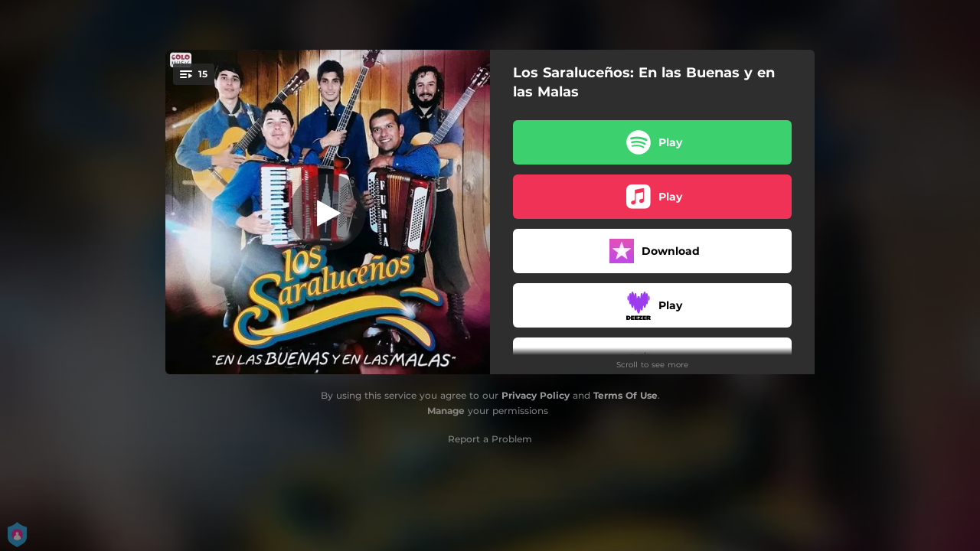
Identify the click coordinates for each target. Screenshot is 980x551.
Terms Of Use (626, 395)
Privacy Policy (536, 395)
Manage (446, 411)
